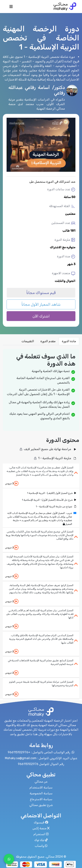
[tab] (41, 476)
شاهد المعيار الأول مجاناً (41, 304)
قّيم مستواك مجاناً (41, 293)
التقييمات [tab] (28, 341)
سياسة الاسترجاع (41, 799)
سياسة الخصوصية (41, 793)
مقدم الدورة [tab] (48, 341)
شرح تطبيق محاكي (41, 805)
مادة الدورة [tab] (69, 341)
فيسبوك (41, 822)
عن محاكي (41, 782)
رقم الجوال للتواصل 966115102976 (41, 764)
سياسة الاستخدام (41, 787)
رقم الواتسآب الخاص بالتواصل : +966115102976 (41, 752)
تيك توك (41, 840)
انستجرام (41, 834)
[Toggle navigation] (11, 8)
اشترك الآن (41, 316)
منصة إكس (41, 828)
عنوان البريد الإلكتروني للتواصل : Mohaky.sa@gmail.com (41, 758)
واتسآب (41, 846)
